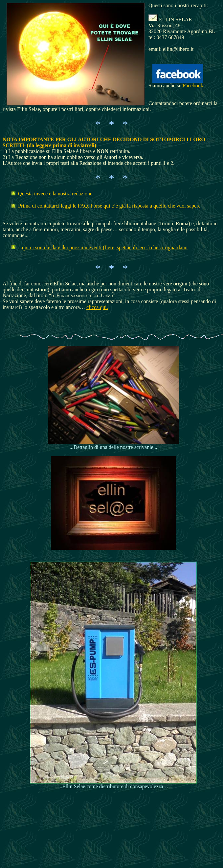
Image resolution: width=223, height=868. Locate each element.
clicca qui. (97, 307)
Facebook (193, 86)
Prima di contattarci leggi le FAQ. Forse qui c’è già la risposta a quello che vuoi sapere (109, 206)
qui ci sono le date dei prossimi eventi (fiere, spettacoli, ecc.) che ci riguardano (105, 247)
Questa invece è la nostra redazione (55, 194)
